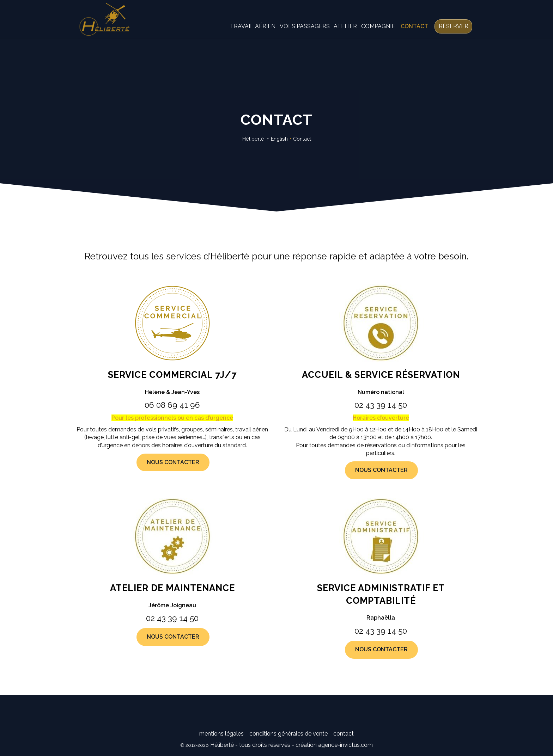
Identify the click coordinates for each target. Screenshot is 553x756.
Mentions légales (221, 734)
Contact (407, 32)
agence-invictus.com (345, 745)
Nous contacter (173, 462)
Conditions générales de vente (288, 734)
